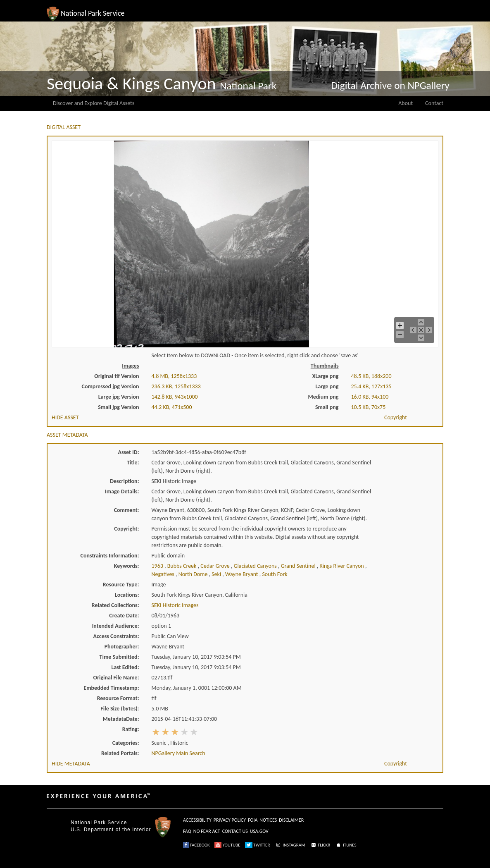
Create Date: (124, 616)
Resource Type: (121, 585)
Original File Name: (116, 678)
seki (217, 574)
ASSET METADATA (67, 435)
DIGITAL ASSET (64, 127)
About (406, 103)
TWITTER (258, 845)
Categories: (126, 743)
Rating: (131, 729)
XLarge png (326, 376)
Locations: (127, 595)
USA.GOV (259, 831)
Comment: (127, 510)
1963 (158, 566)
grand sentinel (299, 566)
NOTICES (268, 820)
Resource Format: (118, 698)
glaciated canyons (256, 566)
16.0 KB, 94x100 (370, 397)
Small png (327, 407)
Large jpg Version (119, 397)
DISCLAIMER (291, 820)
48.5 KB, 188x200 (371, 376)
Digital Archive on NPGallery (390, 85)
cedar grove (216, 566)
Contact (434, 103)
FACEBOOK (196, 845)
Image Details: (122, 491)
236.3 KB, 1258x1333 (176, 386)
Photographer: (122, 647)
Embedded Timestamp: (111, 688)
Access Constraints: (116, 636)
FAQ (187, 831)
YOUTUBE (227, 845)
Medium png (323, 397)
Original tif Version (117, 376)
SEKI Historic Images (175, 605)
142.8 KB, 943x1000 (175, 397)
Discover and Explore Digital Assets (94, 103)
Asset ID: (128, 452)
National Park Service (99, 823)
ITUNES (346, 845)
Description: (124, 481)
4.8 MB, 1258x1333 (174, 376)
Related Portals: (120, 753)
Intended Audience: (116, 626)
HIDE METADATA (71, 764)
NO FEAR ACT (207, 831)
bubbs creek (183, 566)
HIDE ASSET (65, 417)
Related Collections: (115, 605)
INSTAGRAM (290, 845)
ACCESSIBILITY (197, 820)
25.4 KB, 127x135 (371, 386)
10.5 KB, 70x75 (369, 407)
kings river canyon (342, 566)
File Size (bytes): (120, 709)
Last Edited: (125, 667)
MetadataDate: (121, 719)
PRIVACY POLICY (230, 820)
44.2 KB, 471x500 (172, 407)
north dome (194, 574)
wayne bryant (242, 574)
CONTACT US (235, 831)
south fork (275, 574)
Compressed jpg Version (111, 386)
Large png (327, 386)
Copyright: (126, 529)
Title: (133, 463)
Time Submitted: (119, 657)
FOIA (253, 820)
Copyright (396, 417)
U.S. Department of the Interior (111, 830)
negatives (164, 574)
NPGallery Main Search (178, 753)
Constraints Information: (110, 556)
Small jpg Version (118, 407)
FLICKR (320, 845)
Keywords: (127, 566)
